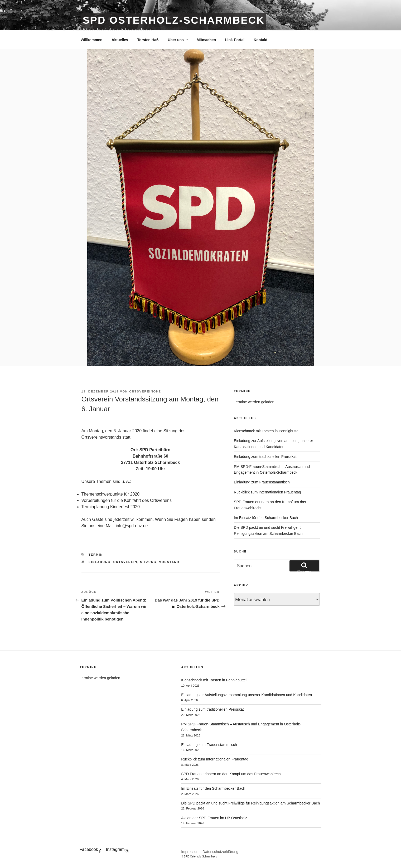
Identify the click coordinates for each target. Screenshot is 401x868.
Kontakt (260, 40)
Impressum (190, 852)
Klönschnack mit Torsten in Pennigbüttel (267, 431)
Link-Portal (235, 40)
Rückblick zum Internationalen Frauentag (267, 492)
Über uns (178, 40)
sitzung (148, 562)
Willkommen (91, 40)
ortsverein (125, 562)
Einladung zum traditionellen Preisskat (265, 457)
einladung (100, 562)
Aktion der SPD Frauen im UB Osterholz (214, 818)
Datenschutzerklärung (220, 852)
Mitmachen (206, 40)
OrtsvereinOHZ (145, 391)
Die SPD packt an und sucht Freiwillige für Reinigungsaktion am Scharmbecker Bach (250, 803)
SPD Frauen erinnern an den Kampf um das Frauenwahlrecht (231, 774)
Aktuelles (120, 40)
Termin (96, 555)
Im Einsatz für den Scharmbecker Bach (266, 518)
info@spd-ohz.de (132, 526)
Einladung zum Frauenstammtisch (262, 482)
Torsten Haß (148, 40)
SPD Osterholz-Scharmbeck (174, 20)
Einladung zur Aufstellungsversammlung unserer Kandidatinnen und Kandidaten (247, 695)
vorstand (169, 562)
